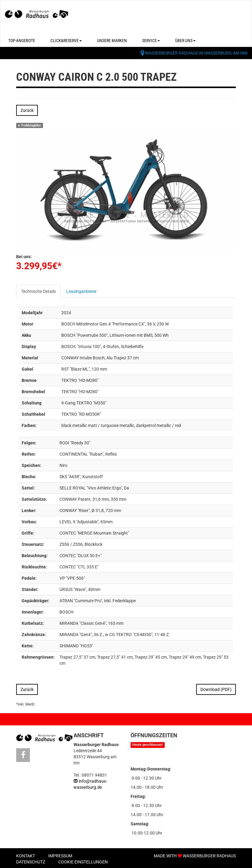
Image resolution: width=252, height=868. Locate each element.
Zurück (27, 110)
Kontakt (26, 856)
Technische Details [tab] (38, 291)
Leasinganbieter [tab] (81, 291)
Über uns (185, 41)
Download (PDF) (216, 689)
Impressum (60, 856)
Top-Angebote (22, 41)
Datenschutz (31, 862)
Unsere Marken (112, 41)
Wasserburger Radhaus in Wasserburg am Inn (196, 53)
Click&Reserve (66, 41)
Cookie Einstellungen (83, 862)
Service (151, 41)
